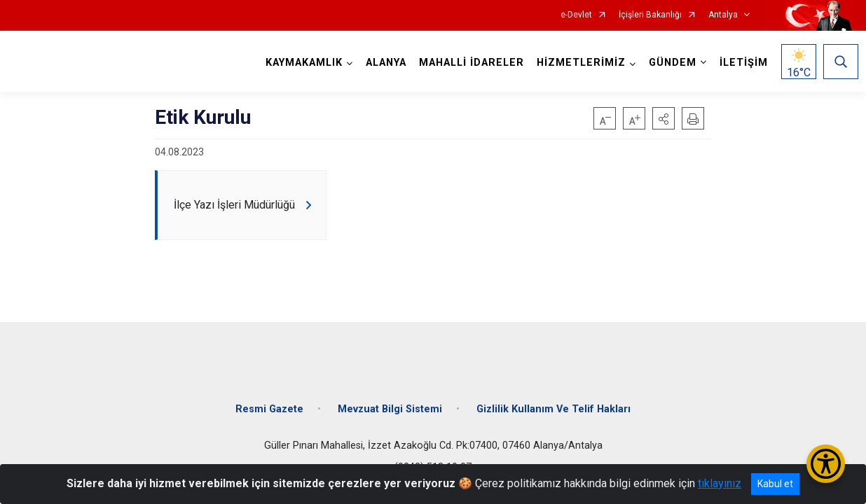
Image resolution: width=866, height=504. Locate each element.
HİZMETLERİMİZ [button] (578, 63)
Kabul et (775, 484)
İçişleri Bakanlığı (650, 15)
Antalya (723, 15)
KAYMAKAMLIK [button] (301, 63)
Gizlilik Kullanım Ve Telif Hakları (554, 401)
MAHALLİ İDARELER (469, 63)
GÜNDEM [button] (670, 63)
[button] (664, 118)
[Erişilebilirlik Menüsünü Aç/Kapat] (826, 464)
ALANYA (383, 63)
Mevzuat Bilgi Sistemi (390, 401)
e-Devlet (576, 15)
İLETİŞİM (741, 63)
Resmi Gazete (269, 401)
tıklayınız (720, 483)
